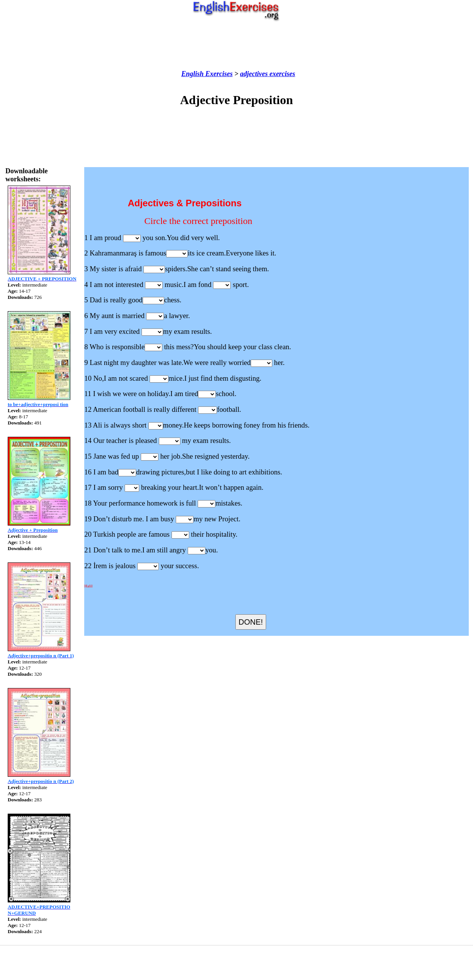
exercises (281, 74)
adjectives (254, 74)
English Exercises (207, 74)
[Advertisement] (237, 46)
